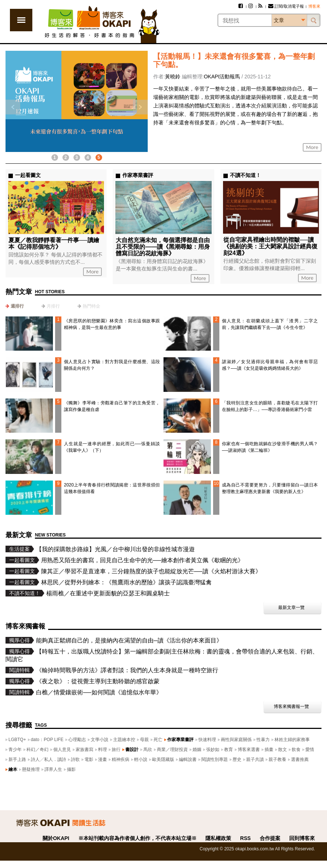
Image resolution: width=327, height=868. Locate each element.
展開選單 (21, 20)
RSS (246, 838)
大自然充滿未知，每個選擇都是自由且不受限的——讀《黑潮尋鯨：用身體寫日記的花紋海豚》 (163, 247)
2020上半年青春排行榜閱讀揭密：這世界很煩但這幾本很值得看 (112, 488)
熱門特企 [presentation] (91, 306)
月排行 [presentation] (53, 306)
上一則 (13, 107)
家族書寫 (85, 750)
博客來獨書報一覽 (291, 706)
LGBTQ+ (17, 740)
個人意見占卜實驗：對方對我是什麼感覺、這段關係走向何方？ (112, 365)
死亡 (158, 740)
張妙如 (213, 750)
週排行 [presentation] (17, 306)
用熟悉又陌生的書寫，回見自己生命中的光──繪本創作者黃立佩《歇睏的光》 (142, 560)
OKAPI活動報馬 (222, 77)
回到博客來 (302, 838)
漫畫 (103, 759)
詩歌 (75, 759)
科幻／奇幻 (37, 750)
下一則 (140, 107)
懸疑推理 (31, 769)
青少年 (15, 750)
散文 (283, 750)
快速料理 (207, 740)
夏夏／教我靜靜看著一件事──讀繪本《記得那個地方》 (54, 243)
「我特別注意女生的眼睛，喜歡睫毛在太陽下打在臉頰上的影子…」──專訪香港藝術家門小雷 (270, 406)
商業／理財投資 (172, 750)
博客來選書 (249, 750)
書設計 (132, 750)
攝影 (71, 769)
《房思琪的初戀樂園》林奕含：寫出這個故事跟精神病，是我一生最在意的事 (112, 324)
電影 (89, 759)
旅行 (116, 750)
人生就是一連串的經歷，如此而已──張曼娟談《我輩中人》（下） (112, 447)
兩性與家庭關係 (236, 740)
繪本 (13, 769)
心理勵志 (77, 740)
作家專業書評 (180, 740)
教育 (229, 750)
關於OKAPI (56, 838)
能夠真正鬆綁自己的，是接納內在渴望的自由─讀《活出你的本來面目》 (129, 640)
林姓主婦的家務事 (292, 740)
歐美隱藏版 (163, 759)
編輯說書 (188, 759)
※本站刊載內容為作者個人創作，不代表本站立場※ (137, 838)
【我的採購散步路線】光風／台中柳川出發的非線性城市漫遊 (115, 549)
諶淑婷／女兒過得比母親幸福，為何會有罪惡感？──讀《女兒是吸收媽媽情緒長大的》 (270, 365)
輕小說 (141, 759)
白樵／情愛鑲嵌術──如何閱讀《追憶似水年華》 (99, 692)
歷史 (237, 759)
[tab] (15, 306)
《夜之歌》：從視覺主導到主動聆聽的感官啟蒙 (98, 681)
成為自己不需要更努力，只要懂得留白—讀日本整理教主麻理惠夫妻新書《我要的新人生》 (270, 488)
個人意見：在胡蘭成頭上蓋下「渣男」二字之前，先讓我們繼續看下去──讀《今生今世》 (270, 324)
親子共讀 (255, 759)
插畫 (269, 750)
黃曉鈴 (173, 77)
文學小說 (100, 740)
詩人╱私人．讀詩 (48, 759)
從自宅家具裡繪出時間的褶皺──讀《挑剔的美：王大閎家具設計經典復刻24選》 (270, 246)
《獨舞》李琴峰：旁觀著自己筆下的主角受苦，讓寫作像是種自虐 (112, 406)
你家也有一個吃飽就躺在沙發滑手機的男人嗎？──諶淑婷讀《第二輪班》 (270, 447)
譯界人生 (53, 769)
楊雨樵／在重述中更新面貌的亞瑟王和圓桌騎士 (108, 593)
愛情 (310, 750)
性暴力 (263, 740)
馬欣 (148, 750)
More (312, 147)
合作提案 (270, 838)
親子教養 (277, 759)
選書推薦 (300, 759)
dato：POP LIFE (47, 740)
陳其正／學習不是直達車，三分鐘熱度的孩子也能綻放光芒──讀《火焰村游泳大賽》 (151, 571)
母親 (144, 740)
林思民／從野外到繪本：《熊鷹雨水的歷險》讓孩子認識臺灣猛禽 (126, 582)
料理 (103, 750)
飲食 (296, 750)
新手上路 (17, 759)
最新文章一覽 (291, 607)
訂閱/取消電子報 (286, 6)
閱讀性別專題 (215, 759)
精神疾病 (121, 759)
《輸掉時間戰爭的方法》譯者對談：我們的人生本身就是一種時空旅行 (127, 670)
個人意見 (62, 750)
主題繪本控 (124, 740)
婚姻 (197, 750)
